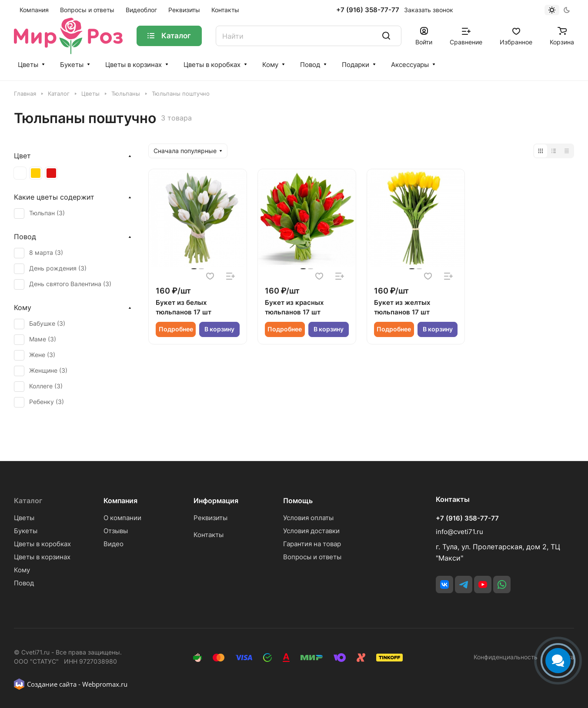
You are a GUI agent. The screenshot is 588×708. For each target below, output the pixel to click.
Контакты (209, 535)
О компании (122, 518)
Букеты (72, 65)
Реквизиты (210, 518)
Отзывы (116, 531)
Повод (310, 65)
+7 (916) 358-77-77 (368, 10)
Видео (114, 544)
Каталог (28, 501)
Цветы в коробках (212, 65)
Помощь (298, 501)
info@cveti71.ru (459, 532)
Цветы (28, 65)
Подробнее (176, 329)
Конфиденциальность (506, 657)
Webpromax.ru (105, 684)
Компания (120, 501)
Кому (270, 65)
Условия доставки (311, 531)
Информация (216, 501)
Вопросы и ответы (312, 557)
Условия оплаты (308, 518)
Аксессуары (410, 65)
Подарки (356, 65)
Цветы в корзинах (134, 65)
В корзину (219, 329)
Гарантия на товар (312, 544)
